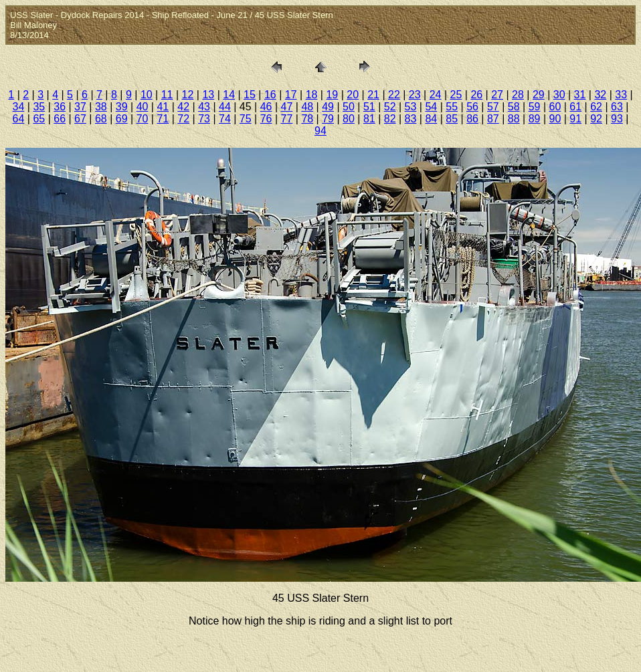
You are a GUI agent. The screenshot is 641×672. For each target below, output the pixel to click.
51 (369, 107)
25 (456, 95)
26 (476, 95)
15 (250, 95)
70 (143, 119)
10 (147, 95)
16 (270, 95)
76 (266, 119)
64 (19, 119)
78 (307, 119)
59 (535, 107)
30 (559, 95)
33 (621, 95)
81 (369, 119)
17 (291, 95)
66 (60, 119)
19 (332, 95)
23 (415, 95)
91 (575, 119)
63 (617, 107)
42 (183, 107)
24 (436, 95)
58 (514, 107)
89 (535, 119)
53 (411, 107)
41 (163, 107)
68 (101, 119)
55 (452, 107)
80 (349, 119)
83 (411, 119)
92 (596, 119)
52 (390, 107)
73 (204, 119)
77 (287, 119)
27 (497, 95)
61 (575, 107)
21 (373, 95)
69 (122, 119)
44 (225, 107)
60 (555, 107)
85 (452, 119)
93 (617, 119)
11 (167, 95)
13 (208, 95)
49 (328, 107)
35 (39, 107)
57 (493, 107)
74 (225, 119)
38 (101, 107)
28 (518, 95)
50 (349, 107)
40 (143, 107)
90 (555, 119)
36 (60, 107)
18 (312, 95)
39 (122, 107)
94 (320, 131)
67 (80, 119)
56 (472, 107)
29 (539, 95)
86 (472, 119)
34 (19, 107)
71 (163, 119)
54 (431, 107)
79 (328, 119)
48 (307, 107)
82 (390, 119)
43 (204, 107)
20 (353, 95)
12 (188, 95)
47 (287, 107)
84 (431, 119)
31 (580, 95)
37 (80, 107)
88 (514, 119)
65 (39, 119)
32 (600, 95)
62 (596, 107)
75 (246, 119)
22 (394, 95)
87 (493, 119)
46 (266, 107)
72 (183, 119)
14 (229, 95)
